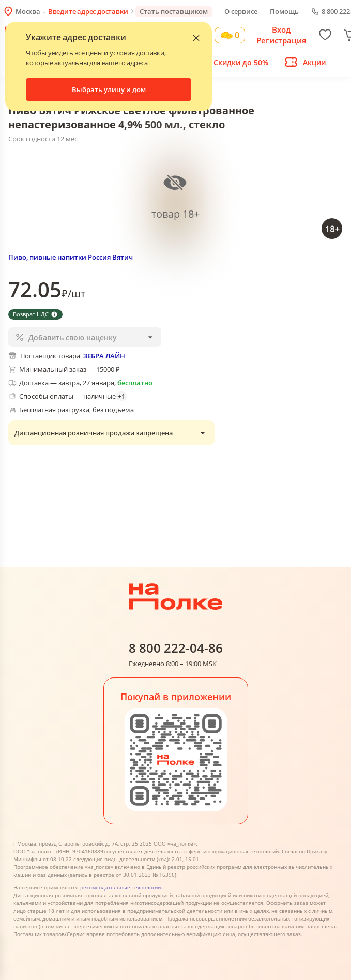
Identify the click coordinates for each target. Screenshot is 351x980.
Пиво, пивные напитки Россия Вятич (71, 257)
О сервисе (241, 11)
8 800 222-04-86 (176, 648)
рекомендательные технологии (120, 887)
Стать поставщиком (174, 11)
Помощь (284, 11)
